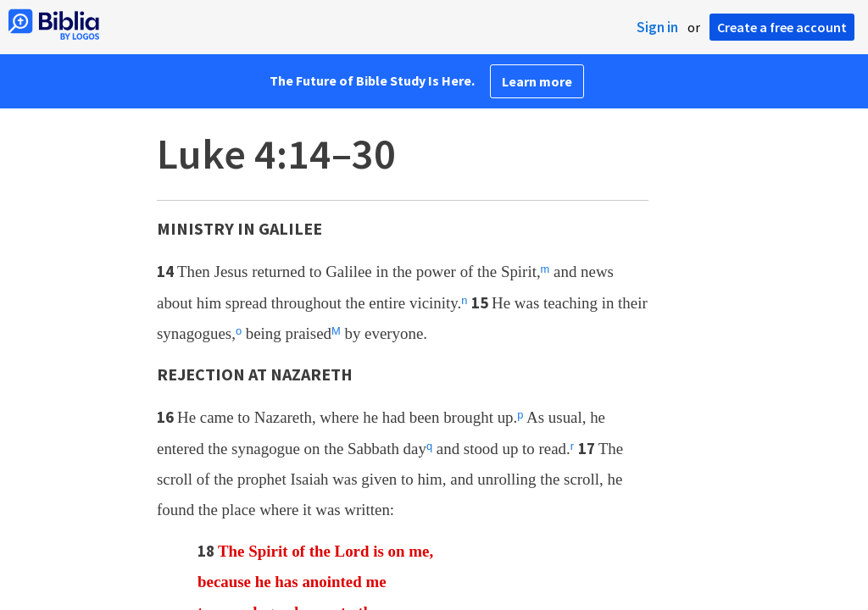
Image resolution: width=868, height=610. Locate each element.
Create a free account (782, 27)
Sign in (657, 27)
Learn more (537, 81)
